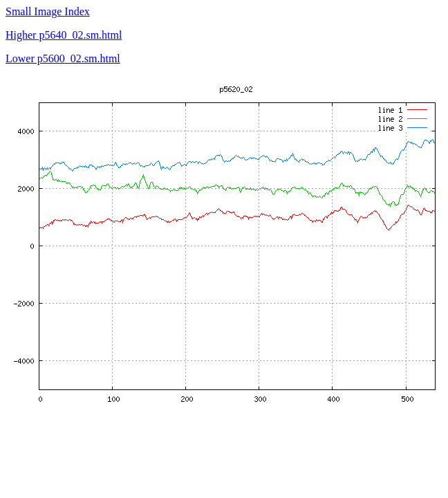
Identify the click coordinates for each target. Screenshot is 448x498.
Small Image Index (48, 11)
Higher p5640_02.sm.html (64, 35)
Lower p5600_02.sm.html (63, 58)
